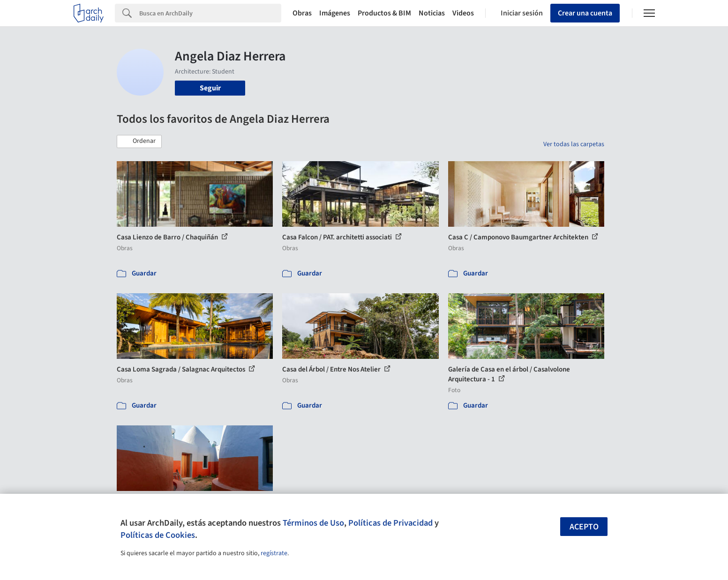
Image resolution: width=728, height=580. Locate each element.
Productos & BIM (384, 13)
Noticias (432, 13)
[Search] (210, 13)
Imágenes (335, 13)
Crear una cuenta (585, 13)
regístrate (274, 553)
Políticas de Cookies (158, 535)
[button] (139, 141)
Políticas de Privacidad (390, 523)
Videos (463, 13)
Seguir (210, 88)
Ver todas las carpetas (574, 144)
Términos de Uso (313, 523)
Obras (302, 13)
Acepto (584, 527)
